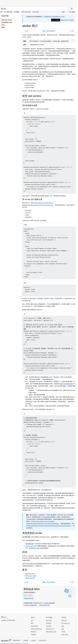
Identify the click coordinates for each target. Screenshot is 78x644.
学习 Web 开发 (66, 623)
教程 (63, 629)
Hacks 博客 (65, 634)
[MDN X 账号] (8, 630)
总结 (3, 25)
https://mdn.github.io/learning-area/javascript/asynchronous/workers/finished (49, 526)
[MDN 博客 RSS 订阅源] (13, 630)
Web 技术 (64, 620)
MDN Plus (34, 632)
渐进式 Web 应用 (37, 548)
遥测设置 (26, 640)
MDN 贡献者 (49, 603)
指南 (63, 626)
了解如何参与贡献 (29, 598)
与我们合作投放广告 (36, 629)
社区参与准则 (42, 640)
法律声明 (33, 640)
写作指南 (49, 626)
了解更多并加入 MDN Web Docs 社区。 (54, 17)
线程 (73, 35)
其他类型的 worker (7, 22)
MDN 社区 (49, 620)
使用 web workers (7, 20)
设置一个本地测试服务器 (45, 517)
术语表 (63, 632)
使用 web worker (30, 574)
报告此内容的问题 (45, 605)
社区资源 (49, 623)
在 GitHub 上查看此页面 (30, 605)
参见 (3, 27)
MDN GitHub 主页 (51, 632)
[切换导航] (75, 9)
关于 (32, 620)
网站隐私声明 (17, 640)
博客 (32, 623)
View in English (56, 20)
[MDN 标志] (4, 617)
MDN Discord (50, 629)
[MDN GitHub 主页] (2, 630)
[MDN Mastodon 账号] (11, 630)
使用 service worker (31, 576)
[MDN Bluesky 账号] (5, 630)
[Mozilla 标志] (6, 640)
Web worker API (30, 578)
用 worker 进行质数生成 (32, 199)
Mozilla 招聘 (34, 626)
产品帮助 (33, 634)
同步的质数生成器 (30, 105)
